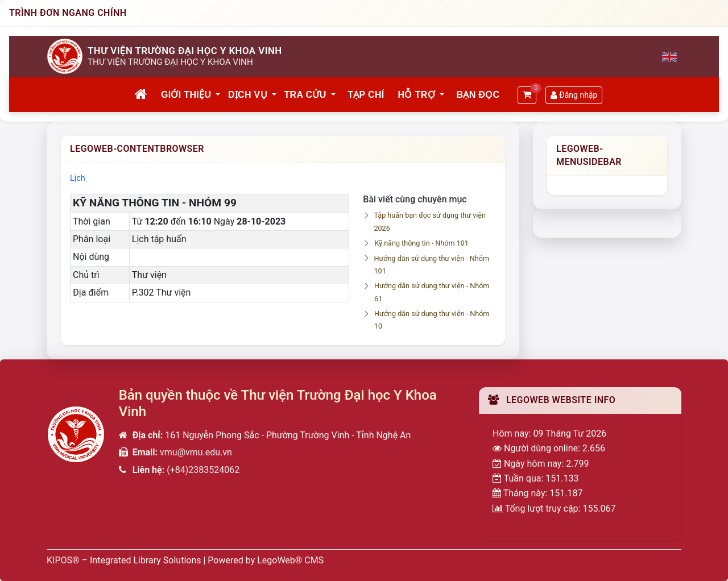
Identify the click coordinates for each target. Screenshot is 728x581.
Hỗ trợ (417, 95)
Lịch (78, 178)
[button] (218, 95)
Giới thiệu (186, 95)
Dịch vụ (248, 95)
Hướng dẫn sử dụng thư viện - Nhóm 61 (432, 292)
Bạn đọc (478, 95)
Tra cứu (305, 95)
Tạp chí (366, 95)
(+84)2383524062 (203, 470)
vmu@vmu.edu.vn (196, 452)
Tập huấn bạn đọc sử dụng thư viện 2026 (429, 221)
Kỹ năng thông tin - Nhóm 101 (421, 243)
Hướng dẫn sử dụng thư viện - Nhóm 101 (432, 265)
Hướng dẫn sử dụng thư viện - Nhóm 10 (432, 320)
